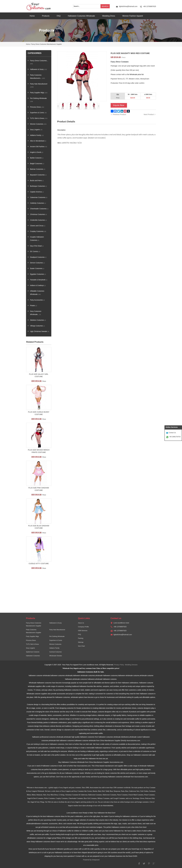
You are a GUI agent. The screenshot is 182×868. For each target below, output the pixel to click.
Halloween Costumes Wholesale (81, 16)
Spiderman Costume (33, 652)
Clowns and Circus (38, 226)
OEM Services (83, 631)
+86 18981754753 (175, 437)
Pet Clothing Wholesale (38, 100)
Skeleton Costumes (38, 320)
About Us (81, 623)
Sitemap (81, 642)
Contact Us (172, 433)
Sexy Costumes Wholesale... (36, 313)
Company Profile (83, 627)
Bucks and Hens (37, 181)
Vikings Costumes (37, 326)
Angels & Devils (37, 152)
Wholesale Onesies (56, 656)
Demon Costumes (37, 263)
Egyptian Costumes (38, 274)
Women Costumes (38, 124)
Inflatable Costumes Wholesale (37, 293)
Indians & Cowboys (38, 285)
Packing (81, 638)
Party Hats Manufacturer (39, 85)
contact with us (121, 74)
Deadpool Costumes (38, 257)
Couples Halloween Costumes (37, 239)
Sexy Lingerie (36, 130)
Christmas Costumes (38, 214)
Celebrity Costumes (38, 203)
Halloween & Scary (38, 69)
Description (61, 130)
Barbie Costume (37, 158)
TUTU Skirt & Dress (39, 118)
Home (32, 16)
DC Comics (35, 252)
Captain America (37, 192)
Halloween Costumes (33, 656)
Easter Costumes (37, 268)
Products (46, 16)
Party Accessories (37, 300)
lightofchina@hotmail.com (128, 6)
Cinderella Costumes (38, 220)
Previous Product (119, 114)
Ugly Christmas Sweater (40, 331)
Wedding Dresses (131, 665)
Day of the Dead (37, 246)
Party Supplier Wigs (39, 93)
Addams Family (37, 135)
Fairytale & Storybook (39, 280)
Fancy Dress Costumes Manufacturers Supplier (46, 44)
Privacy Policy (119, 665)
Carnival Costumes (55, 652)
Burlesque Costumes (38, 186)
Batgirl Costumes (37, 164)
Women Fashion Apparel (133, 16)
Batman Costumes (38, 169)
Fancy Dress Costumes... (39, 62)
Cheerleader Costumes (39, 209)
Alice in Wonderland (38, 141)
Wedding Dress (109, 16)
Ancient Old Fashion (39, 147)
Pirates (33, 306)
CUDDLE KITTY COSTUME (39, 564)
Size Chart (81, 646)
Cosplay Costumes (38, 231)
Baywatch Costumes (38, 175)
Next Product (149, 114)
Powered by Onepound (91, 860)
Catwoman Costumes (39, 197)
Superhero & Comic (38, 113)
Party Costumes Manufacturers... (37, 77)
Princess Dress (37, 107)
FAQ (59, 16)
